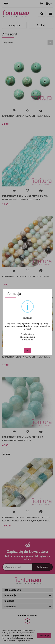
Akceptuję (44, 636)
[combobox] (27, 42)
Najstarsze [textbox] (8, 42)
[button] (49, 4)
